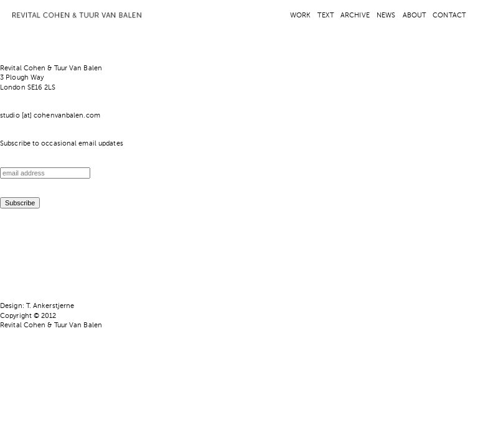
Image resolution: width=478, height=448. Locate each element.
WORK (300, 16)
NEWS (386, 16)
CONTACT (449, 16)
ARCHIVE (355, 16)
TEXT (325, 16)
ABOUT (415, 16)
